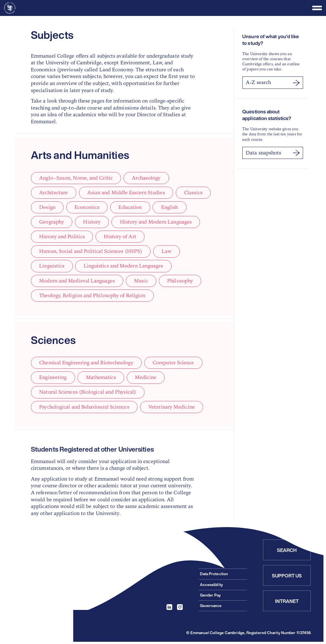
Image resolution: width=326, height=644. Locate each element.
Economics (87, 207)
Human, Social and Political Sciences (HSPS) (91, 251)
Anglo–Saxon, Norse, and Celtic (76, 178)
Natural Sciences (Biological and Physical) (88, 392)
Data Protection (214, 573)
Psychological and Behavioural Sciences (84, 407)
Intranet (287, 601)
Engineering (53, 377)
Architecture (53, 193)
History (92, 222)
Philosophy (180, 281)
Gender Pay (210, 595)
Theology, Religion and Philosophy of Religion (92, 295)
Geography (52, 222)
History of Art (120, 237)
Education (129, 207)
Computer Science (173, 363)
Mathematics (101, 377)
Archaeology (146, 178)
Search (287, 550)
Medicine (145, 377)
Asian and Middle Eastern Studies (126, 193)
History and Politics (62, 237)
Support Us (287, 575)
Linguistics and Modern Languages (123, 266)
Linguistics (52, 266)
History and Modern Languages (155, 222)
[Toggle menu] (163, 8)
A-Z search (273, 82)
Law (166, 251)
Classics (193, 193)
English (169, 207)
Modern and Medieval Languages (77, 281)
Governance (211, 605)
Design (47, 207)
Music (141, 281)
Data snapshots (273, 153)
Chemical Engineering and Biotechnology (86, 363)
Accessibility (211, 584)
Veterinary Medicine (171, 407)
